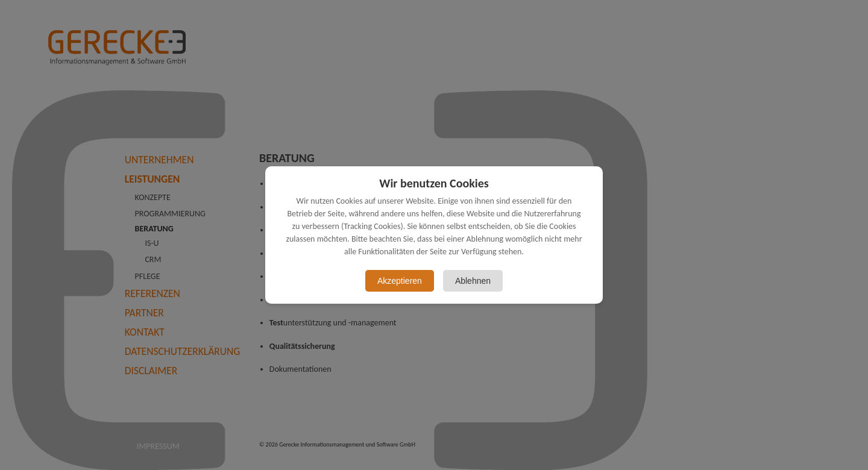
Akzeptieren (400, 281)
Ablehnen (473, 281)
